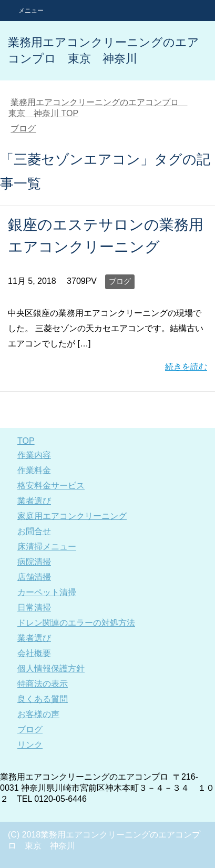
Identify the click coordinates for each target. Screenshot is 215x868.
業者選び (34, 501)
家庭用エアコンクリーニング (72, 516)
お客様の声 (38, 714)
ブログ (120, 281)
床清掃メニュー (47, 547)
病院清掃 (34, 562)
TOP (26, 441)
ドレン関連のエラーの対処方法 (76, 623)
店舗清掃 (34, 577)
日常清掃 (34, 607)
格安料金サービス (51, 486)
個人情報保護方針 (51, 668)
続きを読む (186, 367)
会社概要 (34, 653)
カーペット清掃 (47, 592)
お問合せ (34, 531)
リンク (30, 745)
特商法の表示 (43, 684)
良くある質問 (43, 699)
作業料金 (34, 470)
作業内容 (34, 455)
